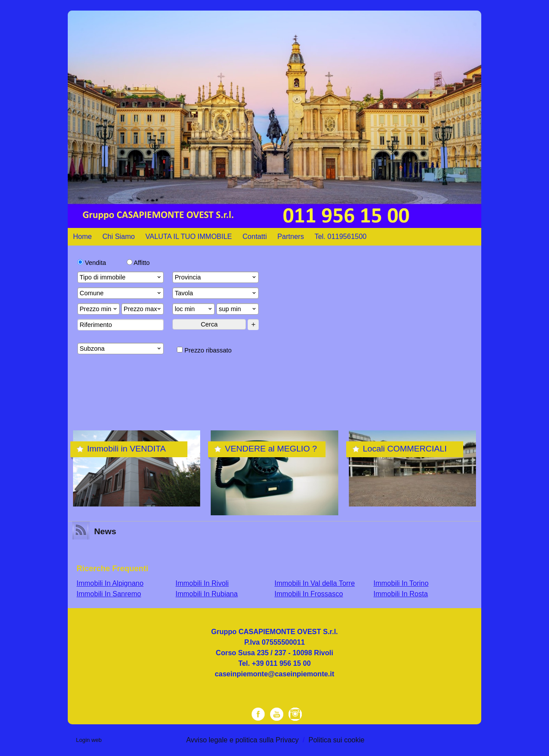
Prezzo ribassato (204, 350)
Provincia (216, 277)
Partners (290, 237)
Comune (121, 293)
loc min (194, 309)
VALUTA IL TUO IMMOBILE (189, 237)
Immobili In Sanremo (109, 594)
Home (82, 237)
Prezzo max (143, 309)
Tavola (216, 293)
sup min (238, 309)
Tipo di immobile (121, 277)
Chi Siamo (119, 237)
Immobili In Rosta (401, 594)
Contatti (254, 237)
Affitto (138, 263)
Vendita (92, 263)
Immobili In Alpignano (110, 583)
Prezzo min (99, 309)
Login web (89, 740)
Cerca (209, 324)
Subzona (121, 349)
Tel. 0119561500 (340, 237)
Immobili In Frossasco (309, 594)
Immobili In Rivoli (202, 583)
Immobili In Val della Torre (315, 583)
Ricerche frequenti (112, 569)
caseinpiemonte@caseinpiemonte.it (274, 674)
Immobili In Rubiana (207, 594)
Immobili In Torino (401, 583)
